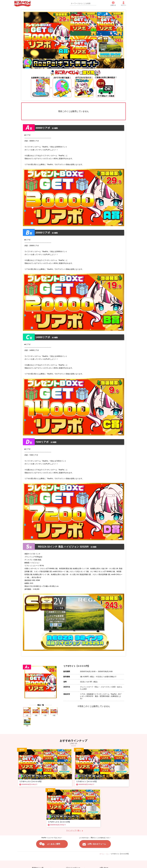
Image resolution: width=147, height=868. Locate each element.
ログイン (124, 4)
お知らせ (113, 4)
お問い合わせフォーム (97, 844)
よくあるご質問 (54, 844)
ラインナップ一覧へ (73, 831)
